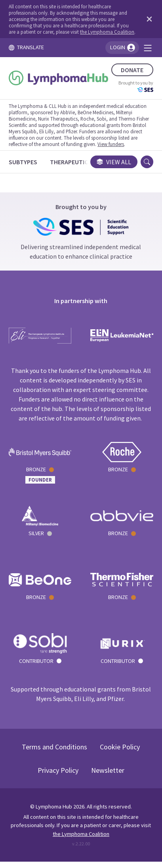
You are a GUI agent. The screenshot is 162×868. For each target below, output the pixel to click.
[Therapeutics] (71, 162)
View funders (111, 144)
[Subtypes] (23, 162)
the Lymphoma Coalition (107, 32)
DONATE (132, 70)
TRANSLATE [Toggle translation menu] (26, 47)
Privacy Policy (58, 770)
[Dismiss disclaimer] (148, 19)
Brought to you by (136, 86)
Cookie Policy (120, 747)
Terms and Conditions (54, 747)
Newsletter (108, 770)
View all (114, 162)
